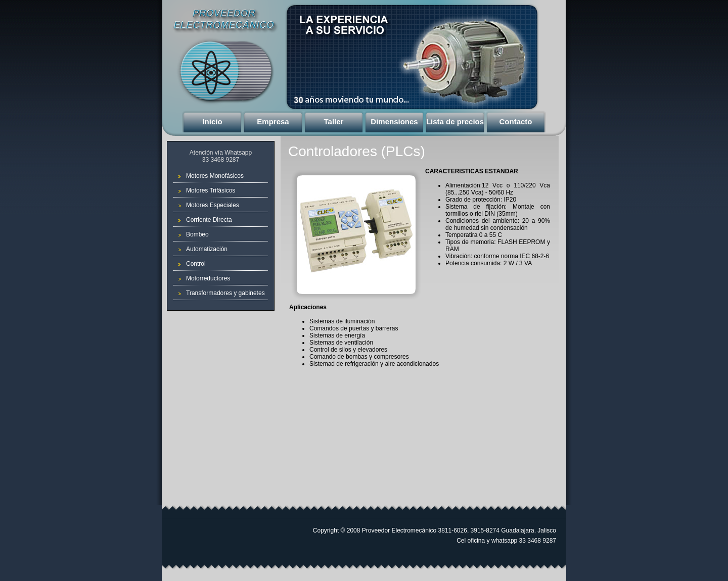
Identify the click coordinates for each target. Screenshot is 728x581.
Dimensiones (394, 122)
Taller (334, 122)
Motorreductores (208, 278)
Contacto (516, 122)
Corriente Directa (209, 220)
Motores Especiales (213, 205)
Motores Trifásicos (211, 190)
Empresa (273, 122)
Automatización (207, 249)
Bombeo (197, 234)
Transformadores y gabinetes (225, 293)
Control (196, 264)
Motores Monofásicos (215, 176)
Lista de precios (455, 122)
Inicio (212, 122)
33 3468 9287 (221, 160)
